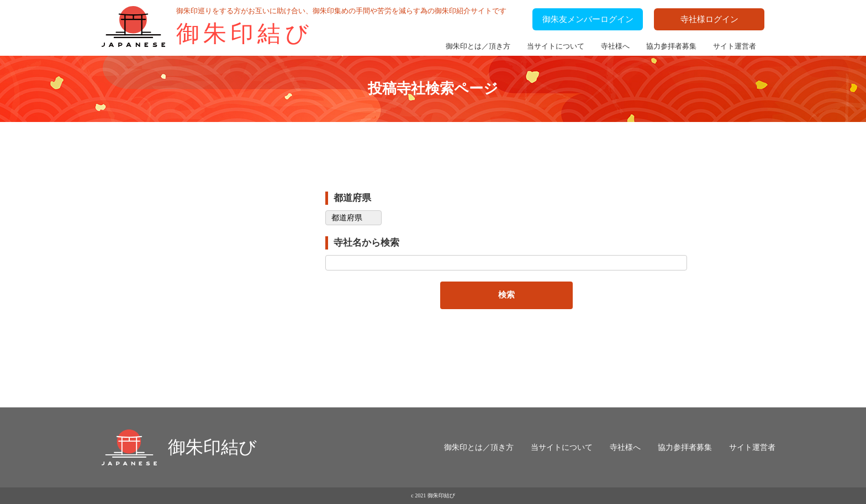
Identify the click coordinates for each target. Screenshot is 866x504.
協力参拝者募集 (671, 46)
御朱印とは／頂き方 (478, 46)
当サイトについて (556, 46)
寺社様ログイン (709, 19)
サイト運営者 (735, 46)
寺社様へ (615, 46)
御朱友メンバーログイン (588, 19)
